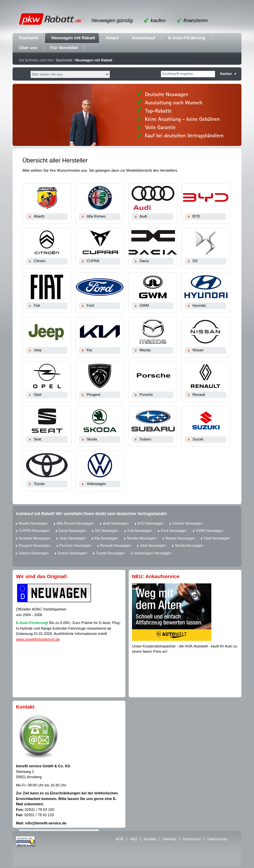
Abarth (39, 216)
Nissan (198, 350)
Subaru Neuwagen (34, 553)
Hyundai (199, 305)
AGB (120, 839)
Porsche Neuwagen (75, 545)
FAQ (134, 839)
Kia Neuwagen (106, 538)
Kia (89, 350)
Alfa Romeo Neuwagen (75, 523)
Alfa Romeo (96, 216)
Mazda (145, 350)
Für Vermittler (64, 48)
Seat (38, 439)
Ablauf (112, 38)
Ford (90, 305)
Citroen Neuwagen (187, 523)
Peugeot (93, 395)
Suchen (226, 74)
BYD (196, 216)
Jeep (38, 350)
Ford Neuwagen (174, 531)
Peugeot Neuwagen (35, 545)
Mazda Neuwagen (142, 538)
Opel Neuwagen (217, 538)
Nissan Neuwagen (180, 538)
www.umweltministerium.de (38, 639)
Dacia (144, 261)
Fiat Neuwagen (140, 531)
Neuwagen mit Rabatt (73, 38)
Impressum (191, 839)
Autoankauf (144, 38)
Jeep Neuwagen (72, 538)
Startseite (29, 38)
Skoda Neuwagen (189, 545)
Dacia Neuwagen (72, 531)
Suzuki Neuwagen (72, 553)
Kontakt (150, 839)
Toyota (39, 484)
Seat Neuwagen (153, 545)
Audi (143, 216)
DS (195, 261)
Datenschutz (217, 839)
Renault (199, 395)
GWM (144, 305)
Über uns (28, 48)
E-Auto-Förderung (187, 38)
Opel (38, 395)
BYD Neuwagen (150, 523)
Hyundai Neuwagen (34, 538)
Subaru (145, 439)
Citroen (40, 261)
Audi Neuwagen (116, 523)
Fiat (37, 305)
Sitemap (169, 839)
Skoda (92, 439)
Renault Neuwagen (116, 545)
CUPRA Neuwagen (34, 531)
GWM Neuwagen (210, 531)
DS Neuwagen (107, 531)
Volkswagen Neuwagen (153, 553)
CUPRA (93, 261)
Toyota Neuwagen (110, 553)
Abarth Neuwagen (33, 523)
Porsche (146, 395)
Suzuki (198, 439)
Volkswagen (96, 484)
